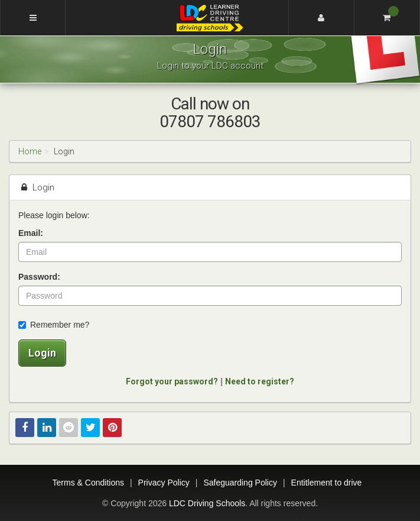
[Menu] (33, 18)
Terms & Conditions (88, 483)
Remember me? (54, 325)
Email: (31, 233)
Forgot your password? (172, 381)
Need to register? (260, 381)
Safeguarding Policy (240, 483)
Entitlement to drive (327, 483)
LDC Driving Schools (207, 503)
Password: (39, 277)
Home (30, 151)
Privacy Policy (164, 483)
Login (42, 353)
